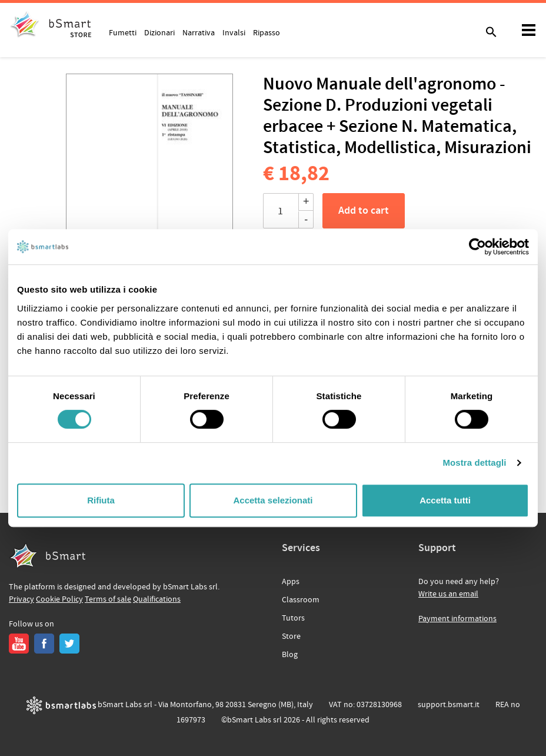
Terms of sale (108, 599)
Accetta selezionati (273, 500)
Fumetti (123, 32)
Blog (290, 655)
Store (291, 636)
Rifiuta (101, 500)
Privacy (21, 599)
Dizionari (159, 32)
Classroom (301, 600)
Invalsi (234, 32)
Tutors (293, 618)
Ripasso (267, 32)
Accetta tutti (445, 500)
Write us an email (448, 594)
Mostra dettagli (474, 462)
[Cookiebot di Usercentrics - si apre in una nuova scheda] (477, 247)
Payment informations (457, 619)
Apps (291, 582)
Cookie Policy (59, 599)
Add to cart (364, 211)
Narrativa (199, 32)
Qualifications (157, 599)
